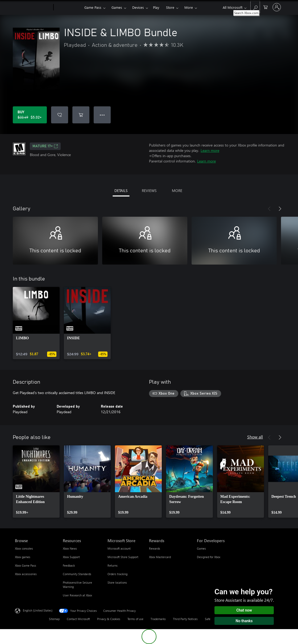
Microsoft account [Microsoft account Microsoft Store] (119, 548)
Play (156, 7)
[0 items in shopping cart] (266, 7)
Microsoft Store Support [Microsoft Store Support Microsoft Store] (123, 557)
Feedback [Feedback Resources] (69, 565)
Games (117, 7)
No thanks (244, 621)
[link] (36, 323)
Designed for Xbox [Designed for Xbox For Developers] (209, 557)
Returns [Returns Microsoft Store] (113, 565)
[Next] (280, 209)
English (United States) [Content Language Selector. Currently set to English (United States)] (38, 610)
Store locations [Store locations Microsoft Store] (117, 582)
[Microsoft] (33, 7)
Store (170, 7)
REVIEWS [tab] (149, 191)
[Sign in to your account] (277, 7)
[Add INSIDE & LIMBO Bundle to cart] (81, 115)
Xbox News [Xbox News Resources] (70, 548)
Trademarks (158, 619)
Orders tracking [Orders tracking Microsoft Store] (117, 574)
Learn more (210, 150)
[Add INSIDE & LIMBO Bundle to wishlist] (60, 115)
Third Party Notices (185, 619)
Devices (138, 7)
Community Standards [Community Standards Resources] (77, 574)
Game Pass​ (93, 7)
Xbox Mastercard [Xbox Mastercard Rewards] (160, 557)
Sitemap (54, 619)
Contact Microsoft (78, 619)
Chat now (244, 610)
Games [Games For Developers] (201, 548)
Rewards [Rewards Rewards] (155, 548)
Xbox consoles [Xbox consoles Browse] (24, 548)
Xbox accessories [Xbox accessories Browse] (26, 574)
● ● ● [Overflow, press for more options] (102, 115)
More (189, 7)
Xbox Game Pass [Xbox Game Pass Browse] (26, 565)
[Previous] (269, 209)
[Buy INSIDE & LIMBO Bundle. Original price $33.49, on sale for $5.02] (30, 115)
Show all (255, 437)
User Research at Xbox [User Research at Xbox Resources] (77, 595)
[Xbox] (68, 7)
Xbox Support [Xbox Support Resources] (71, 557)
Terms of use (135, 619)
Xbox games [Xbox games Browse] (23, 557)
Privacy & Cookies (109, 619)
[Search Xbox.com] (255, 7)
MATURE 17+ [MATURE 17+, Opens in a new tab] (45, 146)
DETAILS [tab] (121, 191)
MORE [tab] (177, 191)
